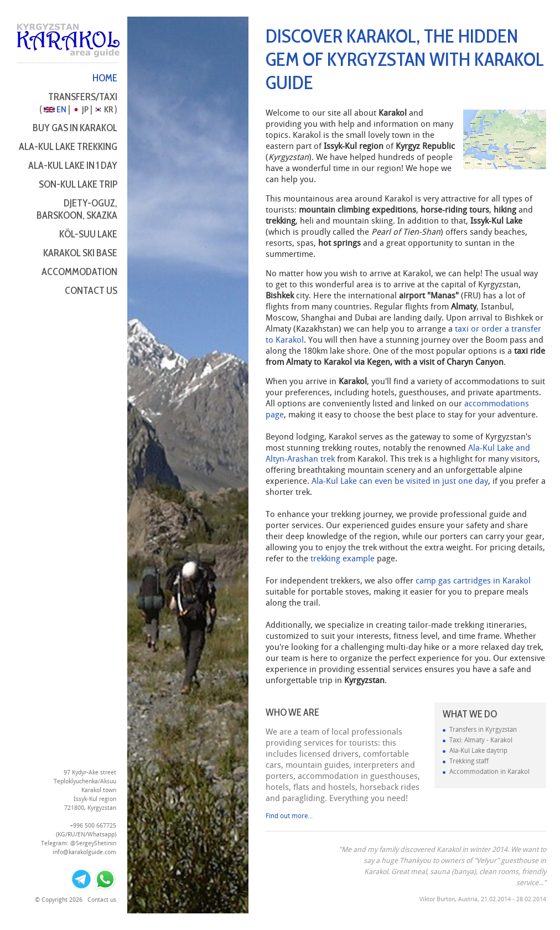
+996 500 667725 (93, 826)
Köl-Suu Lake (88, 234)
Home (105, 78)
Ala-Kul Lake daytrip (478, 751)
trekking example (343, 559)
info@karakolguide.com (84, 852)
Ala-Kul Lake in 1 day (73, 166)
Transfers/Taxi (83, 97)
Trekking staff (469, 761)
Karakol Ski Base (80, 253)
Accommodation (79, 272)
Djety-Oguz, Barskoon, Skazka (77, 209)
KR (103, 109)
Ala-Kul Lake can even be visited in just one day (400, 482)
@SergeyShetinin (93, 844)
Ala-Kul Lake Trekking (68, 147)
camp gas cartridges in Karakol (473, 581)
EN (55, 109)
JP (80, 109)
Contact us (91, 291)
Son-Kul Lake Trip (78, 184)
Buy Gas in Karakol (75, 128)
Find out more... (289, 816)
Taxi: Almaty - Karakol (481, 740)
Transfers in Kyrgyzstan (483, 730)
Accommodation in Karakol (489, 772)
